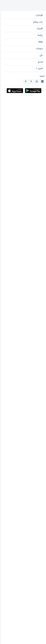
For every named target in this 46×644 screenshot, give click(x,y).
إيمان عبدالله (30, 55)
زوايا (39, 22)
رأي (43, 22)
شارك (9, 45)
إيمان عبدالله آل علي (35, 295)
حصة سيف (30, 463)
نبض (35, 22)
